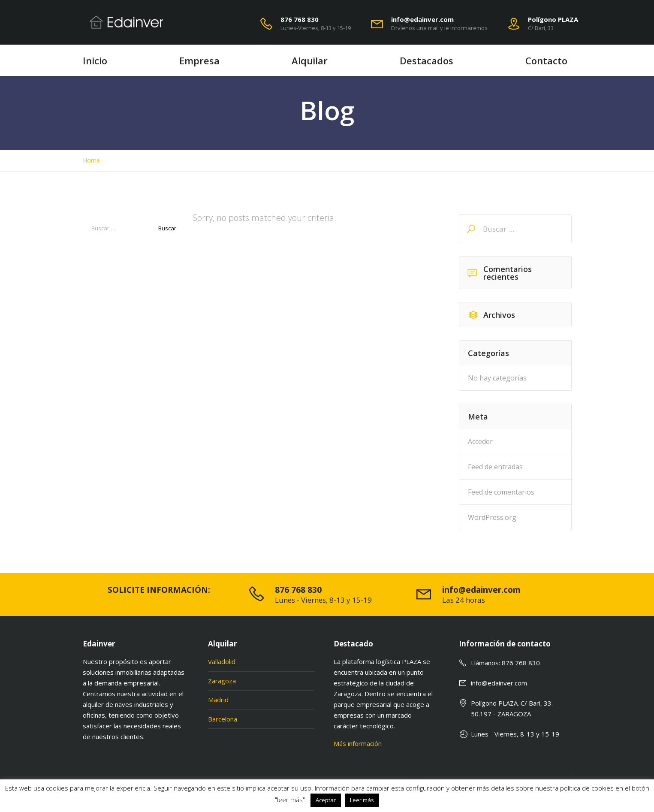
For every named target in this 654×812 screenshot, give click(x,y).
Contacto (546, 60)
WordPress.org (492, 517)
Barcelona (223, 719)
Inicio (95, 60)
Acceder (480, 441)
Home (91, 160)
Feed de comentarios (501, 492)
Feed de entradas (495, 467)
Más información (358, 743)
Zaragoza (222, 681)
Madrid (218, 700)
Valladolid (222, 661)
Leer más (362, 800)
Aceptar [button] (326, 800)
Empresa (199, 60)
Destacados (426, 60)
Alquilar (310, 60)
